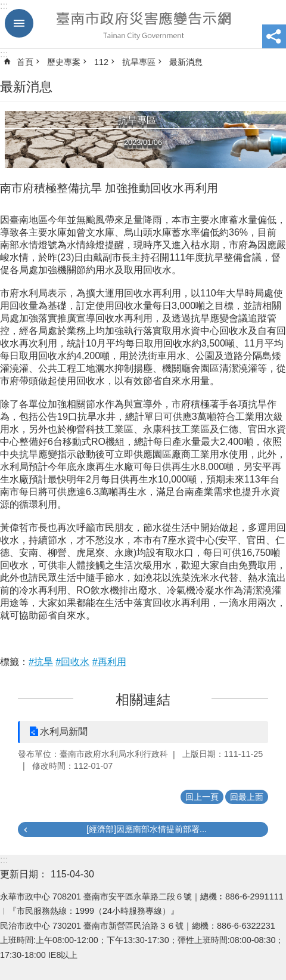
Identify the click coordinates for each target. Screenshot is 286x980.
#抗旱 (41, 662)
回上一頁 (202, 797)
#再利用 (109, 662)
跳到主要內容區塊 (6, 6)
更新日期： (24, 874)
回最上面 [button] (247, 797)
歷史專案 (64, 62)
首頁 (25, 62)
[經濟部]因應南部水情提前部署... (147, 829)
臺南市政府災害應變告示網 (143, 24)
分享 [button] (274, 36)
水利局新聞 (64, 732)
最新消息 (186, 62)
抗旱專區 (139, 62)
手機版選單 (19, 23)
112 (101, 62)
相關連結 (143, 700)
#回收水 (72, 662)
